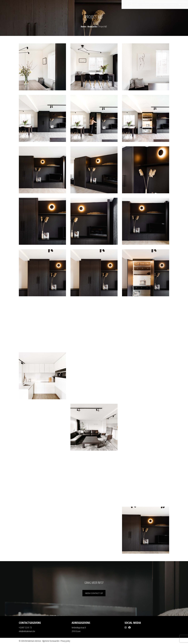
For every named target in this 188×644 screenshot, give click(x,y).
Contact (173, 5)
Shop (166, 5)
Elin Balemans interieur (33, 641)
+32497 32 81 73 (25, 627)
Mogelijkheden (147, 5)
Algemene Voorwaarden (51, 641)
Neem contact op (94, 593)
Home (126, 5)
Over (159, 5)
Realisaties (135, 5)
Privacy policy (65, 641)
